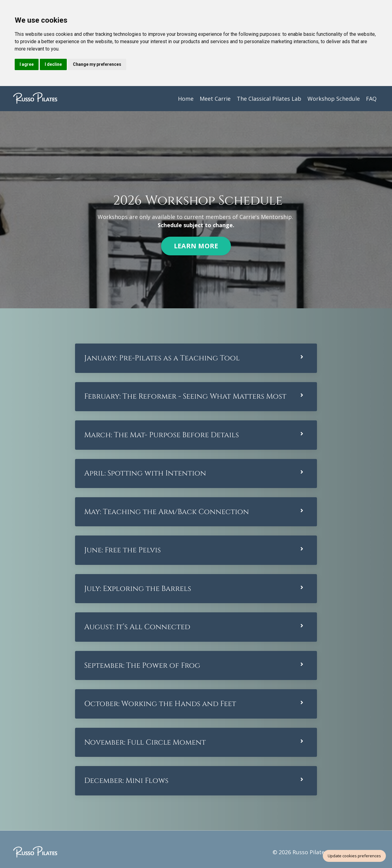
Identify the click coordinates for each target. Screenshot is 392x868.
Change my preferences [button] (97, 64)
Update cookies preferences (354, 856)
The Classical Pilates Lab (269, 98)
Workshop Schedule (334, 98)
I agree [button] (27, 64)
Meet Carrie (215, 98)
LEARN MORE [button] (196, 247)
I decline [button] (53, 64)
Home (186, 98)
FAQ (371, 98)
